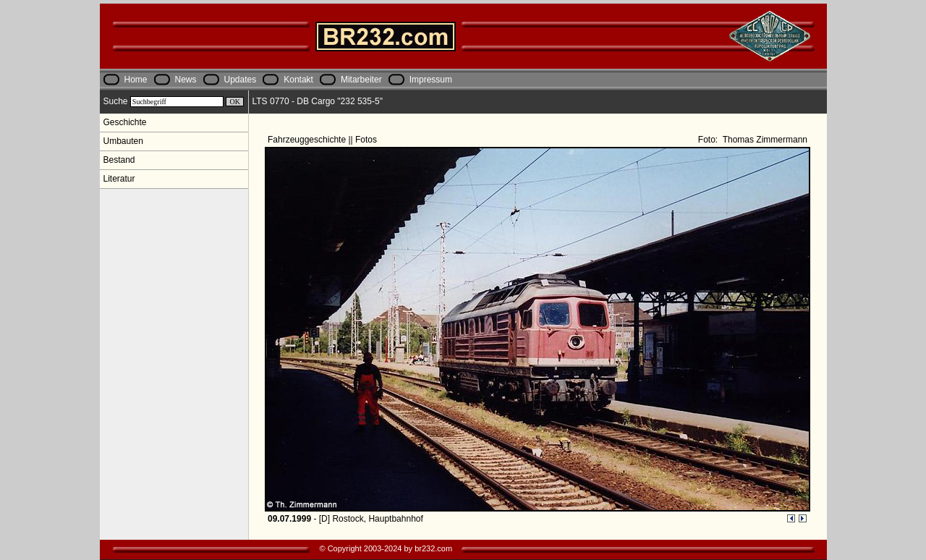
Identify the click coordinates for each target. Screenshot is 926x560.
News (186, 80)
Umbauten (123, 141)
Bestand (119, 160)
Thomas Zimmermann (764, 140)
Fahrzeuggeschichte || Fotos (323, 140)
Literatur (119, 179)
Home (136, 80)
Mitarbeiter (361, 80)
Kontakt (298, 80)
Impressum (431, 80)
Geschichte (125, 122)
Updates (241, 80)
